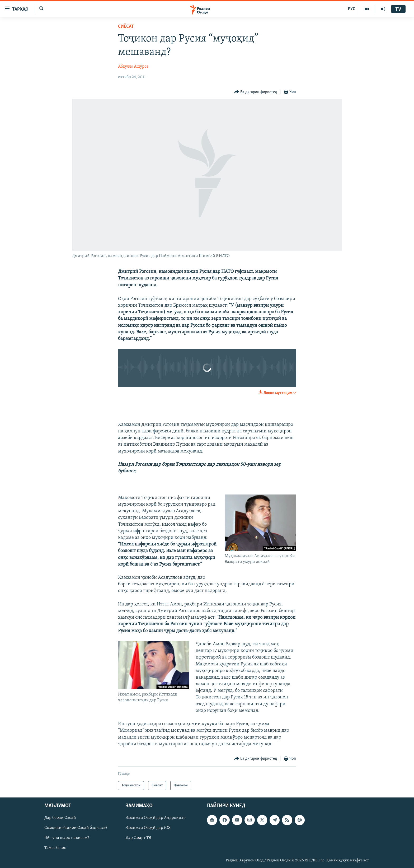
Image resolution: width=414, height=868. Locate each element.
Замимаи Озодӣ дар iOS (148, 828)
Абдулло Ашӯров (133, 67)
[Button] (256, 92)
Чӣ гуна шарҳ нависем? (67, 838)
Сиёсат (126, 27)
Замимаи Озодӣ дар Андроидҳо (156, 818)
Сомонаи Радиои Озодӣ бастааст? (76, 828)
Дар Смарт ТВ (138, 838)
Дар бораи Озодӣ (60, 818)
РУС (352, 9)
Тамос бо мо (55, 848)
